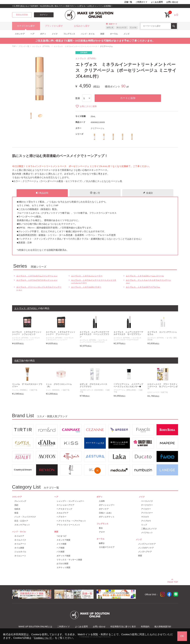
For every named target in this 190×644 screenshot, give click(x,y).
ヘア (32, 34)
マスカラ (145, 517)
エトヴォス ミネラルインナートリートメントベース (75, 46)
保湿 (16, 513)
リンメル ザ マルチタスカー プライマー (27, 385)
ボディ (43, 34)
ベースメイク (147, 501)
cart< (168, 13)
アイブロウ (146, 521)
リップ (144, 525)
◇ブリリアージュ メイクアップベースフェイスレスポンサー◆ (128, 385)
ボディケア (104, 509)
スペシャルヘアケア (65, 505)
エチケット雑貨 (63, 567)
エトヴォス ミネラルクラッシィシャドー (27, 339)
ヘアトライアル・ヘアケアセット (71, 521)
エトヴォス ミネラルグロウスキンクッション (37, 280)
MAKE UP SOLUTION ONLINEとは (35, 627)
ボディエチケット (107, 517)
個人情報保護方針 (163, 627)
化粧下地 (34, 390)
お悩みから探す (82, 26)
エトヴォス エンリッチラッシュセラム (162, 333)
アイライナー (147, 513)
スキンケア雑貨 (63, 540)
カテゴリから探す (26, 26)
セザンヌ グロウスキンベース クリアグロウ (94, 385)
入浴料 (102, 501)
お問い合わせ (172, 2)
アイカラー (146, 509)
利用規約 (145, 627)
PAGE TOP (173, 582)
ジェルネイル (20, 552)
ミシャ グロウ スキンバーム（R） (59, 385)
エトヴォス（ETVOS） (42, 46)
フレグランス (69, 34)
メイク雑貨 (61, 544)
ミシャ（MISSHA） (53, 390)
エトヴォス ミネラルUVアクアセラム (143, 287)
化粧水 (17, 509)
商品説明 (42, 193)
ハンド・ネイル (88, 34)
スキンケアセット (22, 525)
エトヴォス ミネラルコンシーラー (87, 276)
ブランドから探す (54, 26)
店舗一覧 (128, 2)
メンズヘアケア (145, 552)
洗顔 (16, 505)
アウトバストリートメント (68, 525)
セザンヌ (110, 27)
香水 (101, 528)
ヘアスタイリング (64, 509)
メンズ (127, 34)
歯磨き (102, 543)
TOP (14, 46)
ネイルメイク (20, 540)
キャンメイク (121, 27)
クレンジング (20, 501)
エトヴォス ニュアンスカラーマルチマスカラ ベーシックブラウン (94, 334)
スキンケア (20, 34)
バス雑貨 (61, 552)
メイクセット (147, 533)
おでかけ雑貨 (62, 564)
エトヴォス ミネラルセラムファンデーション (37, 276)
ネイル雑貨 (19, 548)
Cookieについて (43, 638)
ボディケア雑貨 (63, 556)
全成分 (148, 193)
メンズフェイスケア (147, 544)
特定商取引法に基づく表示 (123, 627)
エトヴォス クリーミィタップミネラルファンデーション (39, 288)
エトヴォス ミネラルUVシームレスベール (145, 276)
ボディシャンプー (107, 505)
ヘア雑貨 (61, 548)
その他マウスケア (107, 547)
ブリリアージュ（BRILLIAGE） (125, 390)
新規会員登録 (22, 15)
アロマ (102, 532)
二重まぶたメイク (149, 529)
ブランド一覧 (24, 46)
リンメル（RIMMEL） (20, 390)
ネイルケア (19, 536)
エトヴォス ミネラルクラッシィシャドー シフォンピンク (27, 333)
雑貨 (102, 34)
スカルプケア (62, 513)
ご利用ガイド (141, 2)
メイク (55, 34)
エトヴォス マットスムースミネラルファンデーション (148, 281)
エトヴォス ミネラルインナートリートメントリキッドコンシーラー (94, 281)
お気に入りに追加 (86, 106)
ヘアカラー (61, 517)
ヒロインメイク (153, 392)
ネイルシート (20, 556)
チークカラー (147, 505)
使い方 (95, 193)
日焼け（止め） (106, 513)
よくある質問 (157, 2)
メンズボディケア (146, 548)
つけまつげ (61, 536)
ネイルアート (20, 544)
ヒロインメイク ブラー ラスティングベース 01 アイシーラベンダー (163, 386)
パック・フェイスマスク (25, 517)
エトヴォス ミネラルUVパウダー (86, 287)
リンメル (133, 27)
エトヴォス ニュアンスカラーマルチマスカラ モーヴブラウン (128, 333)
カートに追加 (128, 98)
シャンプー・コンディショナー (70, 501)
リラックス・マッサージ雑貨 (69, 560)
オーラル (114, 34)
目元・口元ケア (21, 521)
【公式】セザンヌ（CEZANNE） (92, 390)
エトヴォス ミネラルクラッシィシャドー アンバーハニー (61, 333)
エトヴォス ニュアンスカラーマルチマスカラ (94, 341)
